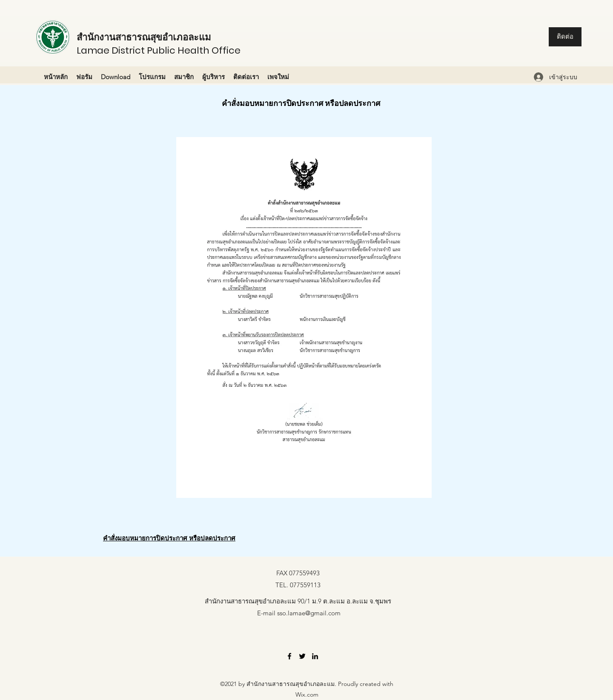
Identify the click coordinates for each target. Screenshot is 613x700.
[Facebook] (289, 656)
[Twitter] (302, 656)
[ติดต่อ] (565, 37)
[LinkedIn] (315, 656)
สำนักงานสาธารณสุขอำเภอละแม (144, 37)
